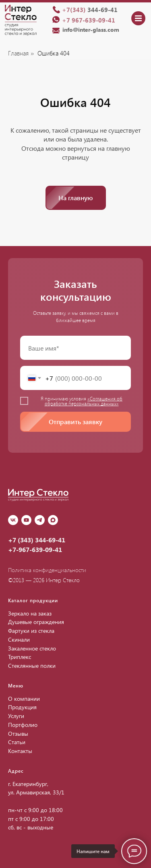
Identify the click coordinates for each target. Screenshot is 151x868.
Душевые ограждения (36, 622)
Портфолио (23, 725)
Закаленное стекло (32, 648)
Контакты (20, 751)
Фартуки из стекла (31, 631)
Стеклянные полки (32, 666)
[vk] (13, 520)
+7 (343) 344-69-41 (37, 540)
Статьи (17, 742)
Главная (18, 53)
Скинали (19, 639)
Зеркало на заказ (30, 613)
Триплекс (20, 657)
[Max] (53, 520)
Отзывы (18, 734)
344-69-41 (90, 10)
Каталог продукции (33, 600)
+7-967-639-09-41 (35, 549)
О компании (24, 699)
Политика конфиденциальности (47, 570)
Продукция (22, 707)
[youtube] (26, 520)
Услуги (16, 716)
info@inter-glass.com (91, 30)
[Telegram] (40, 520)
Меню (16, 685)
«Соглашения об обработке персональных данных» (84, 401)
